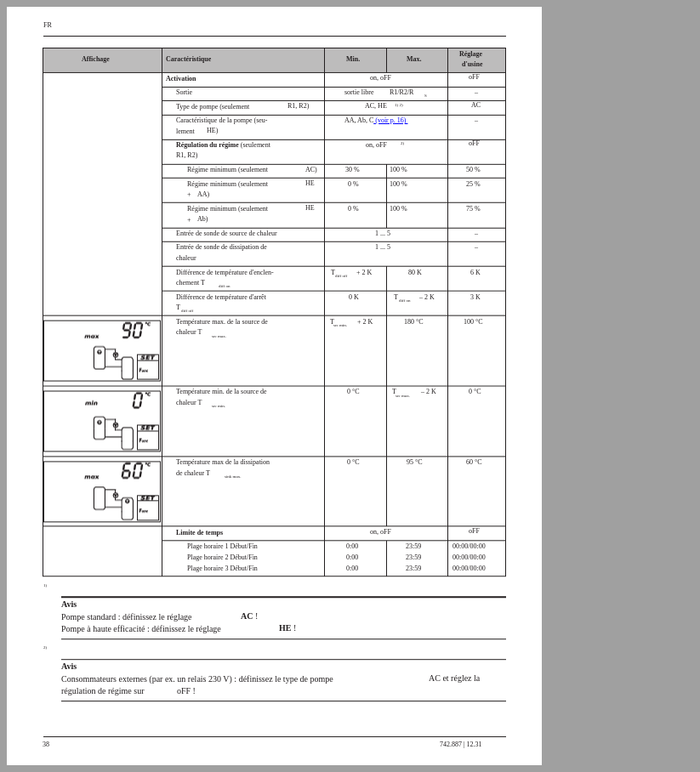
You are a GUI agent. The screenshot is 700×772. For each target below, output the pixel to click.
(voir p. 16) (390, 120)
